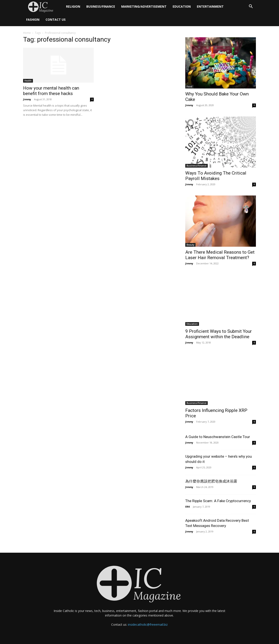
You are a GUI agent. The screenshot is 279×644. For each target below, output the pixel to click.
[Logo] (43, 7)
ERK (188, 507)
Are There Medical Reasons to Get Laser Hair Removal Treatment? (220, 255)
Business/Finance (101, 6)
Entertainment (210, 6)
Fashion (33, 20)
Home (27, 33)
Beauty (190, 245)
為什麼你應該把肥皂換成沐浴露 (211, 481)
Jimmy (27, 99)
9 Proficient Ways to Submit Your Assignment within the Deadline (219, 334)
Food (189, 87)
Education (182, 6)
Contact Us (56, 20)
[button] (251, 7)
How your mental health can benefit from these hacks (51, 91)
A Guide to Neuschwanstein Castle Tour (218, 437)
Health (28, 81)
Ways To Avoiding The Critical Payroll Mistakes (216, 176)
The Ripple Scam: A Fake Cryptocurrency (218, 501)
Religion (73, 6)
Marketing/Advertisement (144, 6)
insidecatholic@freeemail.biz (148, 624)
